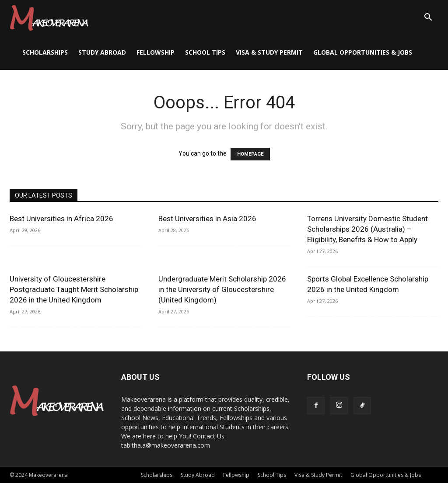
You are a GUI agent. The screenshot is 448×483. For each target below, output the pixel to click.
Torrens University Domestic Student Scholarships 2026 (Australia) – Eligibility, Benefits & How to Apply (367, 229)
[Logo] (49, 17)
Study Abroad (102, 52)
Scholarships (45, 52)
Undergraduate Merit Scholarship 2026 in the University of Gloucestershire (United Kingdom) (222, 289)
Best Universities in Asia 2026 (207, 219)
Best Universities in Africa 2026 (61, 219)
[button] (428, 18)
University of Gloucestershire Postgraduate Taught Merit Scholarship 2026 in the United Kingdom (74, 289)
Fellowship (156, 52)
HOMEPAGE (250, 154)
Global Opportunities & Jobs (363, 52)
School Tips (205, 52)
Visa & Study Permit (269, 52)
